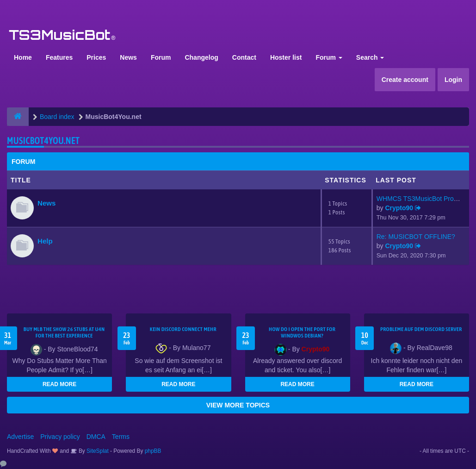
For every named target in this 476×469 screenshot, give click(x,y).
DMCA (96, 437)
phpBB (153, 451)
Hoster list (286, 57)
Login (453, 80)
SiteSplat (97, 451)
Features (59, 57)
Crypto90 (399, 208)
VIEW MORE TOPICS (238, 405)
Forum (161, 57)
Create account (405, 80)
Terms (121, 437)
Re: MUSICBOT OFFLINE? (416, 237)
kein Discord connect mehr (183, 329)
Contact (244, 57)
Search (370, 57)
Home (23, 57)
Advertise (20, 437)
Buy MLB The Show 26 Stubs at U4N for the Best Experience (64, 332)
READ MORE (59, 384)
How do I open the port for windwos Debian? (302, 332)
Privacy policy (60, 437)
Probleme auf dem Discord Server (421, 329)
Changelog (201, 57)
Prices (96, 57)
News (128, 57)
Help (45, 241)
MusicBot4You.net (43, 141)
